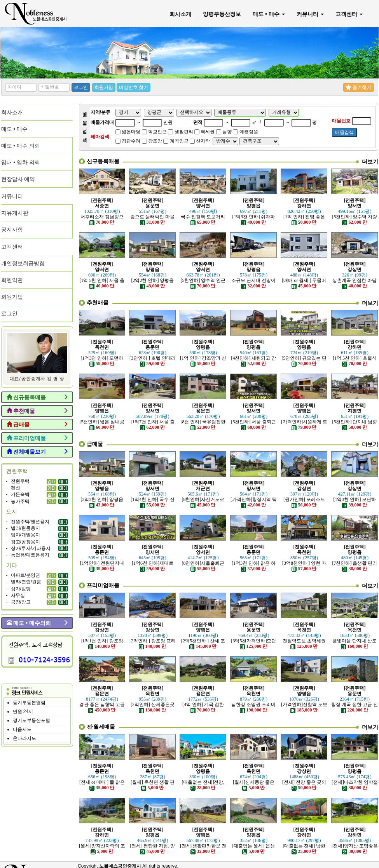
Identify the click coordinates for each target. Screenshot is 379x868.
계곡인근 (176, 141)
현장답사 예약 (18, 179)
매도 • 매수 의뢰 (21, 146)
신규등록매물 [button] (38, 397)
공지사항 (12, 230)
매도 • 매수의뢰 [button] (38, 623)
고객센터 (349, 14)
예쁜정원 (245, 132)
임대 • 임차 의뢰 (21, 162)
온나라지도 (24, 738)
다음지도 (22, 729)
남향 (224, 132)
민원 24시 (23, 711)
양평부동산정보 (222, 14)
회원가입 (104, 87)
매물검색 (344, 132)
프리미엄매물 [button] (38, 438)
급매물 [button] (38, 424)
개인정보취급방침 (23, 263)
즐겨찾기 (358, 87)
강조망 (152, 141)
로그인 (81, 87)
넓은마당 (128, 132)
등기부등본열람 (29, 703)
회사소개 (180, 14)
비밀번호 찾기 (134, 87)
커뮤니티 (310, 14)
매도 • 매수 (269, 14)
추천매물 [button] (38, 411)
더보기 (370, 162)
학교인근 (154, 132)
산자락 (200, 141)
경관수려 (128, 141)
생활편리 (180, 132)
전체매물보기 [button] (38, 452)
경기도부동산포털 (31, 720)
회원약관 (12, 280)
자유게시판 (15, 213)
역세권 (204, 132)
